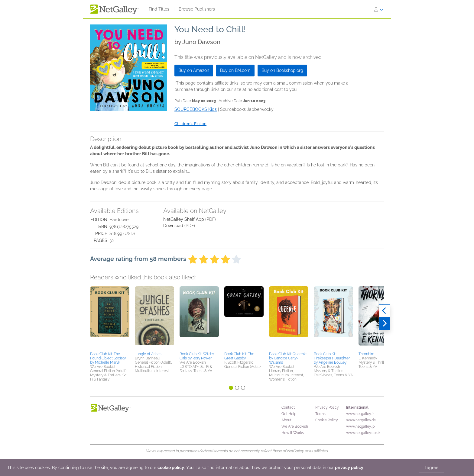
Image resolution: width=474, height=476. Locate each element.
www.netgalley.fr (360, 414)
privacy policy (349, 468)
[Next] (384, 323)
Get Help (289, 414)
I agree (432, 468)
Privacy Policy (327, 407)
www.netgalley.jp (360, 426)
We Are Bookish (295, 426)
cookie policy (171, 468)
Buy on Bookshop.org (282, 70)
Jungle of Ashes (148, 354)
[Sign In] (379, 9)
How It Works (293, 433)
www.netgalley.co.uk (363, 433)
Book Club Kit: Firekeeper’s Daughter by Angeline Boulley (332, 358)
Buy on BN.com (235, 70)
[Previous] (384, 311)
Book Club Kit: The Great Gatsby (239, 356)
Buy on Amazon (194, 70)
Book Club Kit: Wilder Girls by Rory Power (197, 356)
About (286, 420)
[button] (110, 318)
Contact (288, 407)
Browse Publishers (197, 9)
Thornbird (366, 354)
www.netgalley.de (361, 420)
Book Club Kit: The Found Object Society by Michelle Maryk (108, 358)
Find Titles (159, 9)
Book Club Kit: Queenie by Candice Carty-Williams (288, 358)
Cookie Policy (327, 420)
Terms (320, 414)
